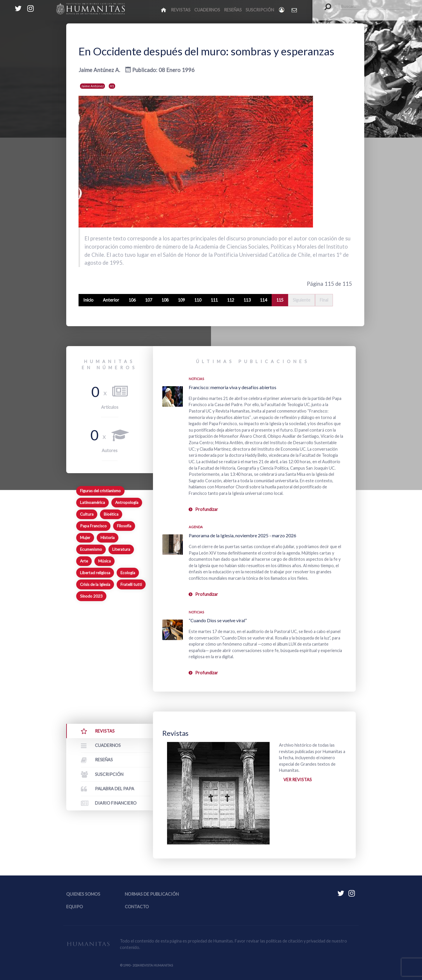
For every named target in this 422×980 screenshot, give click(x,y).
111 (214, 300)
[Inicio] (164, 10)
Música (104, 561)
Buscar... (325, 3)
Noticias (196, 379)
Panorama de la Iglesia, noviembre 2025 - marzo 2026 (243, 535)
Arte (84, 561)
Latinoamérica (92, 502)
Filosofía (124, 526)
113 (247, 300)
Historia (108, 538)
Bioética (111, 514)
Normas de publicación (152, 894)
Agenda (196, 527)
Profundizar (207, 509)
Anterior (111, 300)
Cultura (87, 514)
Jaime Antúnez (92, 86)
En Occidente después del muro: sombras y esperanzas (206, 51)
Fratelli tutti (131, 584)
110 (198, 300)
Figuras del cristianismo (100, 491)
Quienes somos (83, 894)
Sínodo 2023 (91, 596)
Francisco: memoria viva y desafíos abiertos (233, 387)
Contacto (137, 907)
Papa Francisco (93, 526)
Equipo (75, 907)
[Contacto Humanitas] (295, 10)
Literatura (121, 549)
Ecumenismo (91, 549)
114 (263, 300)
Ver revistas (298, 780)
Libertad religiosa (95, 573)
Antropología (127, 502)
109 (181, 300)
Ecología (128, 573)
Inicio (88, 300)
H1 (112, 86)
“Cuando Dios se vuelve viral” (218, 620)
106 (132, 300)
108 (165, 300)
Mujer (85, 538)
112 (231, 300)
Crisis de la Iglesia (95, 584)
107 (149, 300)
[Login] (282, 10)
